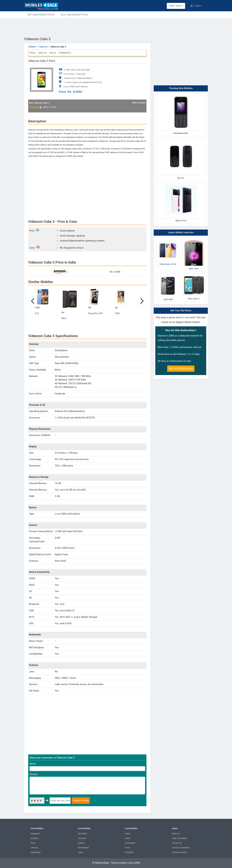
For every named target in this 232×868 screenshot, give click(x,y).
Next (64, 318)
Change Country (179, 852)
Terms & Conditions (181, 848)
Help (174, 838)
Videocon (43, 47)
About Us (176, 834)
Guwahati (129, 852)
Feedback (183, 838)
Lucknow (82, 838)
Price (32, 53)
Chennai (34, 848)
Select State (176, 6)
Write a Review (139, 103)
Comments (65, 53)
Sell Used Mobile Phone (41, 15)
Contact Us (177, 843)
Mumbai (34, 838)
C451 (118, 314)
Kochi (127, 848)
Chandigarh (130, 843)
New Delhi (82, 834)
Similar (42, 53)
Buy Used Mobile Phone (74, 15)
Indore (128, 838)
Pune (33, 843)
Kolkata (81, 843)
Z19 (37, 314)
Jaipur (81, 852)
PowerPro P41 (96, 314)
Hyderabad (36, 852)
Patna (128, 834)
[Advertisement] (116, 27)
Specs (53, 53)
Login (196, 6)
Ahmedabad (83, 848)
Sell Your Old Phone (181, 311)
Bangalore (35, 834)
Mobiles (32, 47)
